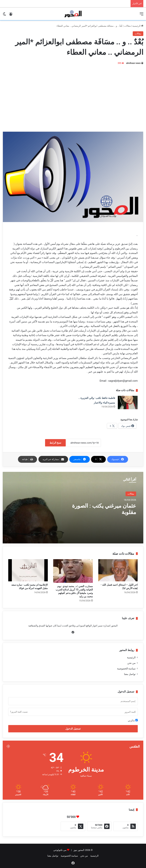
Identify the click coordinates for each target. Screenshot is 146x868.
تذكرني (133, 720)
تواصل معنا (130, 674)
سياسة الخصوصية (126, 668)
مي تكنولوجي (60, 850)
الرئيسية (138, 26)
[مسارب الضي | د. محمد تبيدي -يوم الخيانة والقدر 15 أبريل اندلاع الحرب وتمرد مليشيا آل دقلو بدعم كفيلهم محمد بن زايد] (73, 571)
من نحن (131, 663)
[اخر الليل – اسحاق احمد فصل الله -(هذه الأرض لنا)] (118, 570)
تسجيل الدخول (73, 729)
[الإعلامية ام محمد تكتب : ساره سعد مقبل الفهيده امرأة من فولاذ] (28, 570)
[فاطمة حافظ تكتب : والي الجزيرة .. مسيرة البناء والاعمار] (128, 403)
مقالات (127, 26)
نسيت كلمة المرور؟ (19, 712)
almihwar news (133, 63)
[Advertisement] (73, 96)
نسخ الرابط (55, 443)
